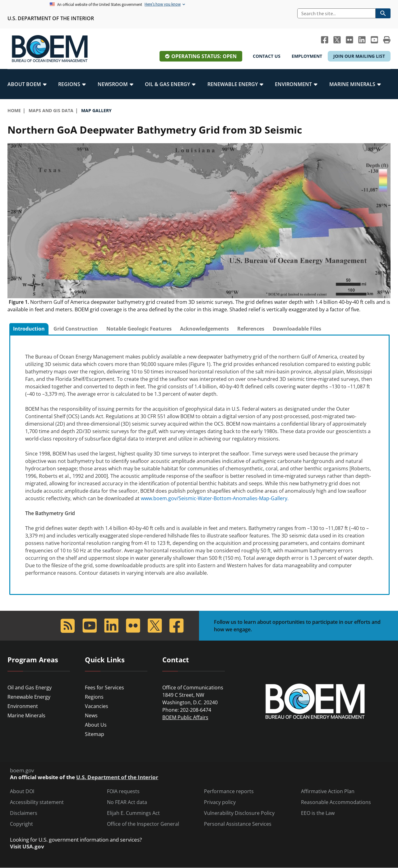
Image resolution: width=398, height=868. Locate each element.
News (91, 715)
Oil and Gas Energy (30, 688)
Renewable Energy (29, 697)
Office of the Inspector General (143, 824)
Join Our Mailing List (359, 56)
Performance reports (229, 791)
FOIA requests (123, 791)
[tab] (29, 329)
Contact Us (267, 56)
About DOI (22, 791)
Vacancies (97, 706)
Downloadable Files (297, 329)
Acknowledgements (204, 329)
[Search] (336, 13)
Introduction (29, 329)
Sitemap (95, 734)
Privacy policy (220, 802)
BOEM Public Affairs (185, 717)
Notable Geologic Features (139, 329)
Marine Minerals (26, 715)
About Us (96, 725)
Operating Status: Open (204, 56)
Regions (94, 697)
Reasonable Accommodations (336, 802)
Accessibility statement (37, 802)
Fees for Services (104, 688)
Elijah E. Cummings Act (133, 813)
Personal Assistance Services (238, 824)
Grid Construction (76, 329)
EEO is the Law (318, 813)
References (251, 329)
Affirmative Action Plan (328, 791)
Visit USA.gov (27, 847)
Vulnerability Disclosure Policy (239, 813)
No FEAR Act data (127, 802)
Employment (307, 56)
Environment (23, 706)
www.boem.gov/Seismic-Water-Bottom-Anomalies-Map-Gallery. (215, 498)
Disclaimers (24, 813)
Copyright (21, 824)
